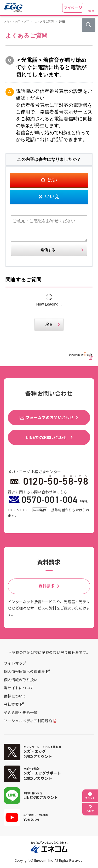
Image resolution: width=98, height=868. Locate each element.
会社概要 (11, 704)
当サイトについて (19, 688)
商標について (15, 696)
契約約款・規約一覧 (21, 712)
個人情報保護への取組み (24, 671)
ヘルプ (90, 811)
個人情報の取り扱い (21, 680)
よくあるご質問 (44, 21)
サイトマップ (15, 663)
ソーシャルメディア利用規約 (28, 721)
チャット (90, 798)
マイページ (73, 8)
